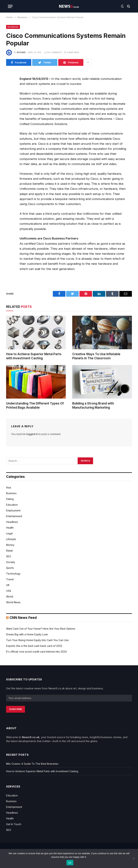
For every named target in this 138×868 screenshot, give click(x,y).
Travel (10, 579)
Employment (13, 510)
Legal (9, 533)
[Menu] (10, 6)
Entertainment (14, 516)
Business (13, 27)
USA (9, 591)
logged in (32, 434)
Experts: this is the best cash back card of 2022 (34, 646)
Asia (9, 487)
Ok (70, 863)
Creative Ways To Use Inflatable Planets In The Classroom (96, 356)
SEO (9, 556)
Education (12, 505)
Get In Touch (14, 824)
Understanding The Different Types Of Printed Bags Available (35, 405)
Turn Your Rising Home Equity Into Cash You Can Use (37, 640)
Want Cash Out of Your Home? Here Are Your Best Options (41, 629)
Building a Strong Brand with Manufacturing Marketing (93, 405)
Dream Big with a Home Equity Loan (27, 634)
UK (8, 585)
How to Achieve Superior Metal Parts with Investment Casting (34, 356)
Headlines (12, 522)
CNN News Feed (23, 618)
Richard (21, 52)
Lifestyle (11, 539)
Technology (13, 574)
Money (10, 545)
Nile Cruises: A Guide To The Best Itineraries (32, 764)
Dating (10, 499)
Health (10, 528)
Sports (10, 568)
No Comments (53, 52)
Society (11, 562)
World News (13, 602)
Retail (9, 551)
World (10, 597)
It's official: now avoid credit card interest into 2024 (36, 652)
